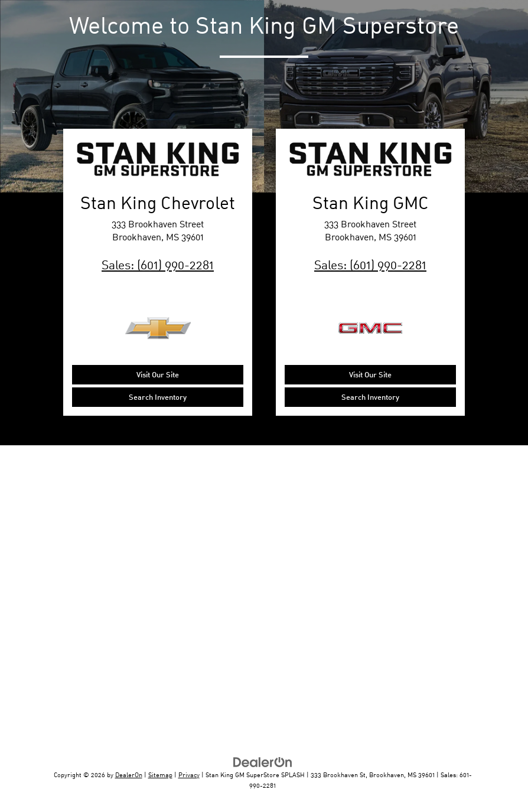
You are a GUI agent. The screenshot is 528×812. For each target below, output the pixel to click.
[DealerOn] (263, 761)
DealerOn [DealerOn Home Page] (129, 775)
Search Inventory (158, 397)
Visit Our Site (158, 374)
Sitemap (160, 775)
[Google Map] (264, 593)
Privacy (189, 775)
